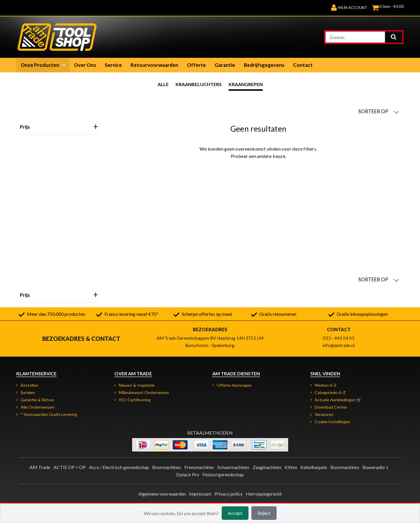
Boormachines (167, 467)
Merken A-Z (326, 385)
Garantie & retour (37, 400)
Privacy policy (229, 494)
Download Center (331, 407)
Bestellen (29, 385)
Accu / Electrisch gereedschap (119, 467)
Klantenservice (36, 373)
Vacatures (324, 414)
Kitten (291, 467)
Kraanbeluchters (199, 84)
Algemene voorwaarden (162, 494)
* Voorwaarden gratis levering (49, 414)
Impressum (200, 494)
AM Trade (40, 467)
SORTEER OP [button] (379, 111)
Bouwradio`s (375, 467)
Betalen (28, 392)
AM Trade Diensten (236, 373)
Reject (264, 513)
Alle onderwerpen (38, 407)
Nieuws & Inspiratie (137, 385)
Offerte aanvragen (234, 385)
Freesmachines (199, 467)
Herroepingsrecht (264, 494)
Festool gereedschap (223, 474)
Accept (235, 513)
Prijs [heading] (59, 127)
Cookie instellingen (332, 422)
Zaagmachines (267, 467)
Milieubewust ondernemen (144, 392)
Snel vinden (325, 373)
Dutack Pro (188, 474)
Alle (163, 84)
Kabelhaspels (314, 467)
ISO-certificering (135, 400)
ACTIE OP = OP (70, 467)
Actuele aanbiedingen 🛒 (338, 400)
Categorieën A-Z (330, 392)
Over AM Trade (133, 373)
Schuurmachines (233, 467)
